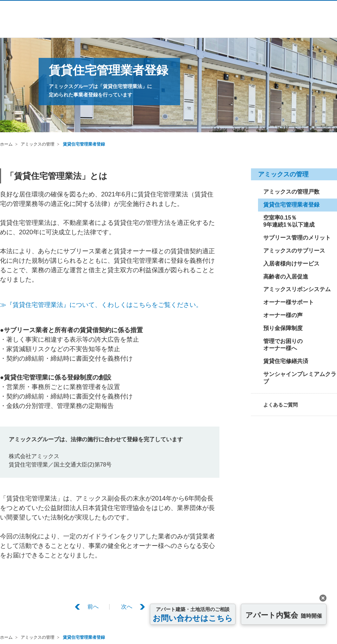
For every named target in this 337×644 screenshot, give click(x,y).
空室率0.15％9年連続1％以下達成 (289, 221)
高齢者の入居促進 (286, 277)
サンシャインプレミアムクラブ (300, 378)
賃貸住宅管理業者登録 (84, 144)
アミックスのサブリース (294, 251)
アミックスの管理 (38, 144)
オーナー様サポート (289, 302)
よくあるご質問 (280, 405)
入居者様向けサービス (291, 264)
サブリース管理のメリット (297, 238)
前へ (93, 607)
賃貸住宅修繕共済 (286, 361)
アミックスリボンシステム (297, 289)
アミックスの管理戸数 (291, 192)
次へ (127, 607)
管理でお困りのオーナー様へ (283, 345)
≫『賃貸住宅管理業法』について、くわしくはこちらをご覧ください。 (101, 305)
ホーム (6, 144)
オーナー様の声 (283, 315)
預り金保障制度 (283, 328)
